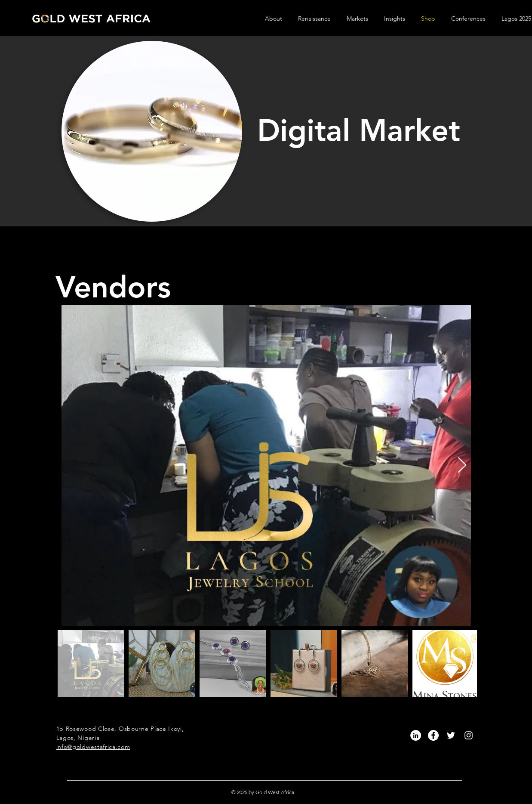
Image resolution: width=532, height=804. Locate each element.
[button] (277, 19)
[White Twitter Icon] (451, 735)
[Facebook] (433, 735)
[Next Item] (462, 465)
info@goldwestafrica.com (93, 747)
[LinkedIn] (416, 735)
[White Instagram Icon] (469, 735)
